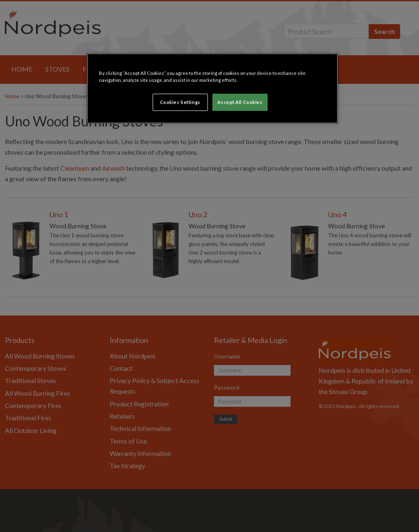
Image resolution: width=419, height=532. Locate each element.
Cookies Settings (180, 102)
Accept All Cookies (240, 102)
